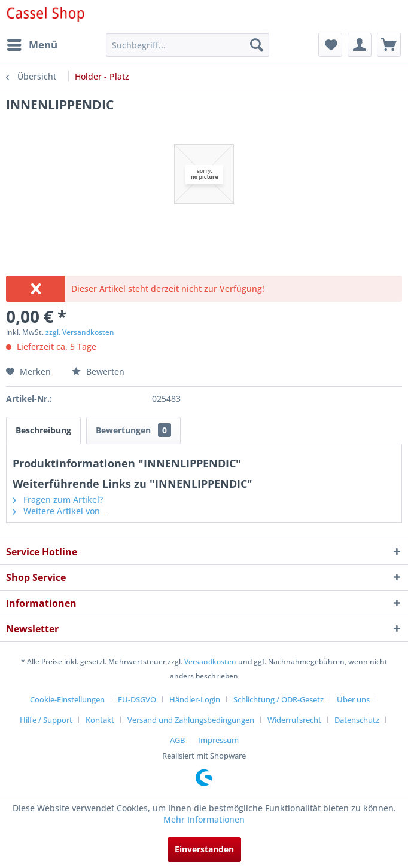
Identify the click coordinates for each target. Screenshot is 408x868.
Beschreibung (43, 430)
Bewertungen (133, 430)
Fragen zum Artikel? (58, 499)
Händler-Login (195, 699)
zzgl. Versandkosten (80, 332)
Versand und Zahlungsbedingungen (191, 720)
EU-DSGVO (137, 699)
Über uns (353, 699)
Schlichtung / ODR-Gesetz (278, 699)
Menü (32, 43)
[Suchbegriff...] (188, 45)
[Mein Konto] (360, 45)
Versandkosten (210, 661)
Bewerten (98, 372)
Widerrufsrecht (294, 720)
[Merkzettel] (330, 45)
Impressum (218, 740)
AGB (177, 740)
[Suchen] (257, 45)
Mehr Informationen (204, 819)
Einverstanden (204, 849)
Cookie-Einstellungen (67, 699)
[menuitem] (32, 45)
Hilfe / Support (46, 720)
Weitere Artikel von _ (59, 511)
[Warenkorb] (389, 45)
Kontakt (100, 720)
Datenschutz (357, 720)
